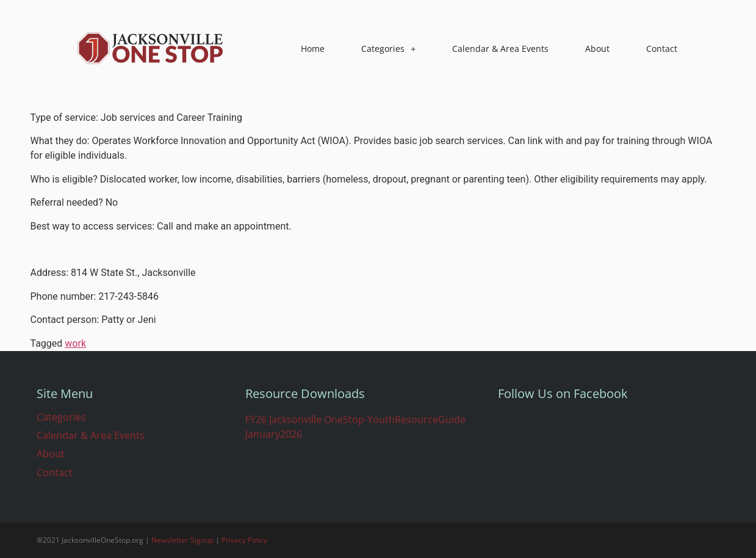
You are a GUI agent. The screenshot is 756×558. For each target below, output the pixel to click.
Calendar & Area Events (500, 49)
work (75, 343)
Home (313, 49)
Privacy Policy (244, 540)
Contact (662, 49)
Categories (388, 49)
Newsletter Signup (182, 540)
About (597, 49)
